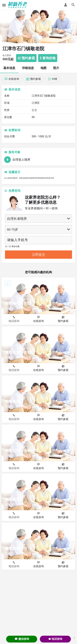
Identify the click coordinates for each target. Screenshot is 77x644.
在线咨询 (38, 321)
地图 (43, 68)
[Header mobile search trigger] (73, 5)
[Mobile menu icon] (4, 5)
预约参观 (63, 321)
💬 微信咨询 (22, 639)
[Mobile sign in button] (66, 5)
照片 (56, 68)
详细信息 (28, 68)
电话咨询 (14, 321)
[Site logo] (18, 5)
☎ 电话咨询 (55, 639)
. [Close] (74, 637)
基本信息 (9, 68)
